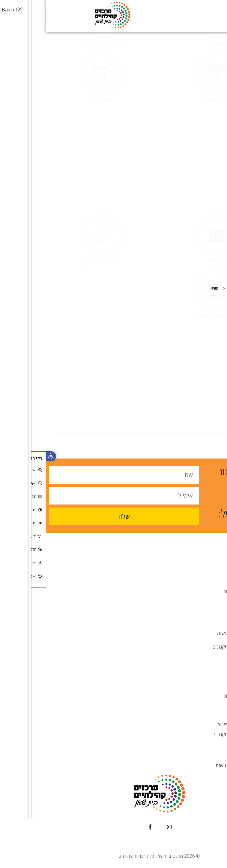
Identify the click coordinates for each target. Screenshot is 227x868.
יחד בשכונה (170, 142)
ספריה (170, 87)
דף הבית (189, 564)
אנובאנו (190, 605)
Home (205, 288)
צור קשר (189, 661)
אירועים (190, 619)
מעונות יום (187, 591)
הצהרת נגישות (183, 765)
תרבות (57, 142)
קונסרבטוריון (57, 217)
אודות (189, 578)
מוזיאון (170, 217)
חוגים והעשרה (57, 87)
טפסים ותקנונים (182, 647)
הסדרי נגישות (184, 633)
